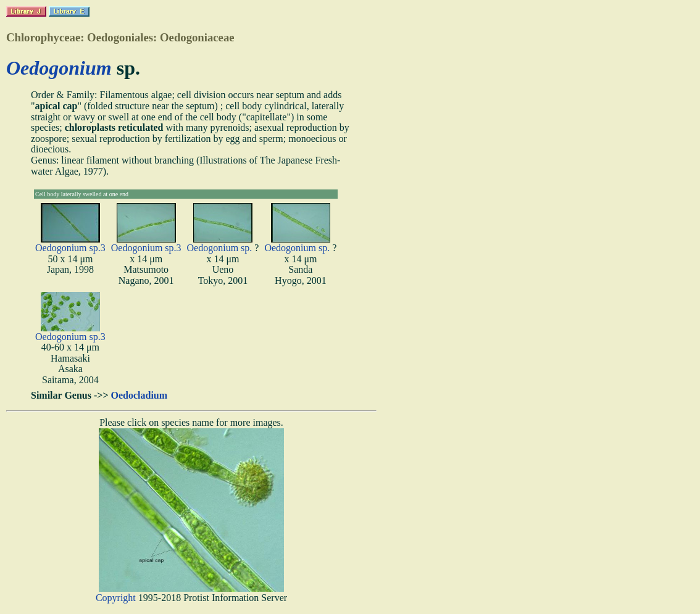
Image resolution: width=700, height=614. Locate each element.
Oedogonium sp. (220, 248)
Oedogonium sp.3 (70, 248)
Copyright (116, 598)
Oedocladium (140, 395)
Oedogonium (59, 68)
